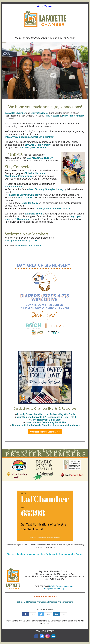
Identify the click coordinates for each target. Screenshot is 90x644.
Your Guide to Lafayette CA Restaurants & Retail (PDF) (46, 417)
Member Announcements (61, 602)
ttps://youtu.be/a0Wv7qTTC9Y (21, 241)
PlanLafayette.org (15, 187)
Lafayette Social (39, 113)
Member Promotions (38, 602)
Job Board (22, 602)
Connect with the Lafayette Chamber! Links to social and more (46, 425)
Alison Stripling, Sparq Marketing (45, 189)
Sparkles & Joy (30, 203)
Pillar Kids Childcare (73, 116)
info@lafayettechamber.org (61, 586)
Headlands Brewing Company (24, 195)
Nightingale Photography (19, 176)
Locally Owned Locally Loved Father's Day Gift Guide (46, 414)
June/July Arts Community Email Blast (46, 422)
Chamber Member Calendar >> (45, 432)
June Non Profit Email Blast (46, 420)
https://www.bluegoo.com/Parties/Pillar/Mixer (29, 137)
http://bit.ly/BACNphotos (33, 148)
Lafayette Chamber (15, 113)
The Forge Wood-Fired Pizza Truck (53, 209)
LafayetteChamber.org (54, 588)
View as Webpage (45, 6)
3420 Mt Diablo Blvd (69, 195)
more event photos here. (28, 246)
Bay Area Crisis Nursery (37, 145)
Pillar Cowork (52, 116)
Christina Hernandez (36, 173)
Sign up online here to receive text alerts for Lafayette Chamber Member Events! (45, 554)
